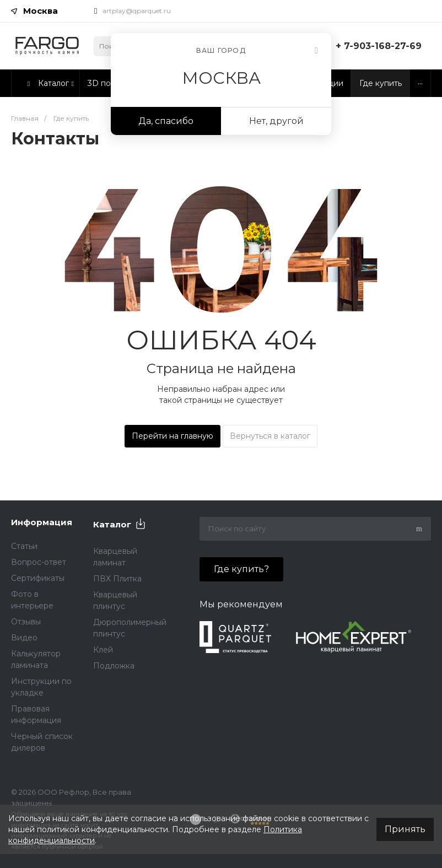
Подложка (114, 666)
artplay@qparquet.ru (137, 11)
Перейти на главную (173, 436)
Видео (24, 638)
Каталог (112, 524)
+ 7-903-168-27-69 (379, 46)
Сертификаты (38, 578)
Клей (103, 650)
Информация (42, 522)
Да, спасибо (166, 121)
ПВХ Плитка (117, 579)
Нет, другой (276, 121)
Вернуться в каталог (270, 436)
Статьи (24, 546)
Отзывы (26, 622)
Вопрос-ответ (39, 562)
